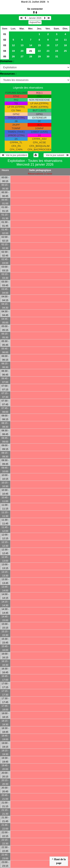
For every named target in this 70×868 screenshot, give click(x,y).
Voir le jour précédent (14, 155)
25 (65, 51)
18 (65, 45)
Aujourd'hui (35, 22)
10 (57, 40)
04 (5, 51)
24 (57, 51)
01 (5, 34)
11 (65, 40)
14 (31, 45)
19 (13, 51)
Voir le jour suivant (57, 155)
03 (5, 45)
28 (31, 56)
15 (39, 45)
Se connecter (35, 9)
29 (39, 56)
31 (57, 56)
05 (5, 56)
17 (57, 45)
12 (13, 45)
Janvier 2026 (35, 18)
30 (48, 56)
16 (48, 45)
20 (22, 51)
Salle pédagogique (40, 170)
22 (39, 51)
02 (5, 40)
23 (48, 51)
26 (13, 56)
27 (22, 56)
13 (22, 45)
